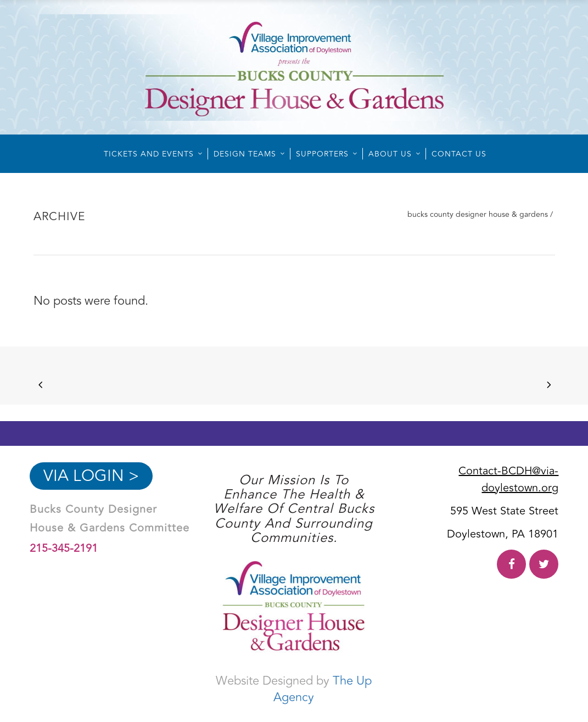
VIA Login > (91, 476)
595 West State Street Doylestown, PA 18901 (503, 523)
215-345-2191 (64, 548)
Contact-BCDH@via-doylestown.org (508, 479)
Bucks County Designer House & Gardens (478, 215)
